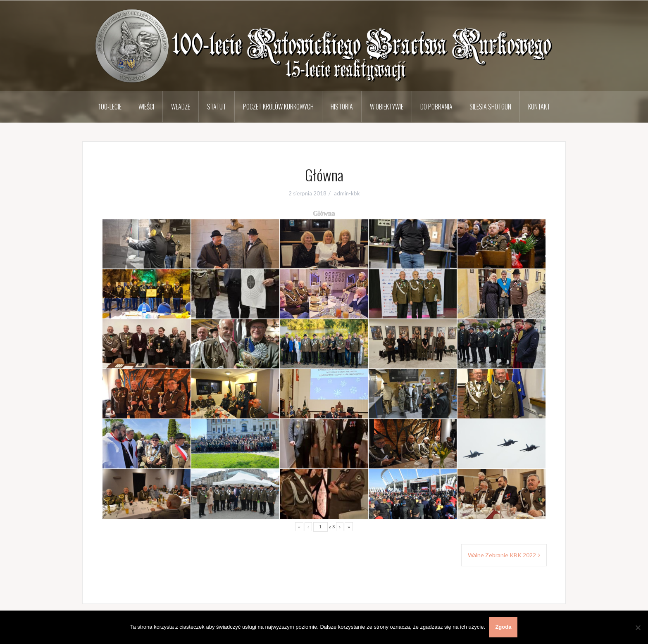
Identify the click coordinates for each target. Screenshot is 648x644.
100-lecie (110, 107)
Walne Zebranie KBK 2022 (502, 555)
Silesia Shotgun (490, 107)
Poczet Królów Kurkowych (278, 107)
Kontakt (539, 107)
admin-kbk (347, 193)
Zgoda (504, 627)
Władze (181, 107)
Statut (217, 107)
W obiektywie (387, 107)
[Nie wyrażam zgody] (638, 627)
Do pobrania (436, 107)
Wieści (146, 107)
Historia (342, 107)
